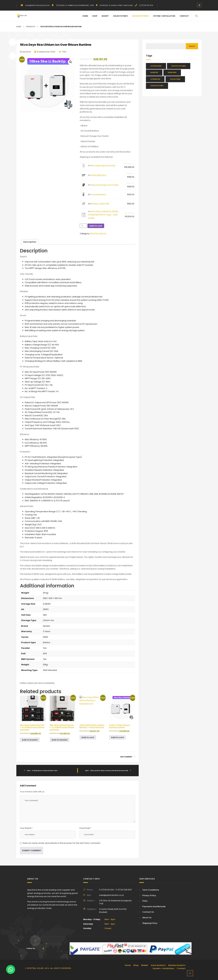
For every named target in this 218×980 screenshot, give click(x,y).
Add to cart (96, 226)
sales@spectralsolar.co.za (37, 5)
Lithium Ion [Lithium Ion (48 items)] (155, 79)
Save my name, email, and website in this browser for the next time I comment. (62, 843)
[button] (71, 62)
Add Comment (128, 757)
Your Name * (26, 828)
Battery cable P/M (100, 204)
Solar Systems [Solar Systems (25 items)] (157, 86)
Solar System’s (120, 16)
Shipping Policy (150, 923)
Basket (105, 16)
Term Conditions (151, 890)
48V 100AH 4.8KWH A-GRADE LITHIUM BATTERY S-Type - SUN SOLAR (103, 215)
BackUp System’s (140, 16)
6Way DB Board (98, 175)
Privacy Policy (149, 895)
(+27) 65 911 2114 (146, 5)
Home (85, 16)
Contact (184, 16)
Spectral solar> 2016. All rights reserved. (49, 968)
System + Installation (164, 16)
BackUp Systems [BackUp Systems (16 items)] (179, 66)
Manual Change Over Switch (105, 185)
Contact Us (148, 912)
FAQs (145, 901)
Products (31, 27)
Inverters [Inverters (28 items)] (172, 72)
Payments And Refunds (154, 906)
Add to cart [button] (88, 737)
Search (192, 46)
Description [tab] (30, 242)
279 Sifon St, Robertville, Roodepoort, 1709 (75, 5)
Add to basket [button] (30, 740)
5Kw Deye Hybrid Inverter (103, 166)
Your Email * (85, 828)
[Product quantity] (83, 226)
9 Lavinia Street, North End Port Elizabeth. (113, 911)
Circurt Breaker (99, 194)
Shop (95, 16)
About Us (147, 918)
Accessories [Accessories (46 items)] (156, 66)
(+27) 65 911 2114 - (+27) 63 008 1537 (115, 890)
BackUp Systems (98, 234)
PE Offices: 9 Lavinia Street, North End (116, 5)
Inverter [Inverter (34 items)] (154, 72)
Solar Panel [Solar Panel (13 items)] (175, 79)
